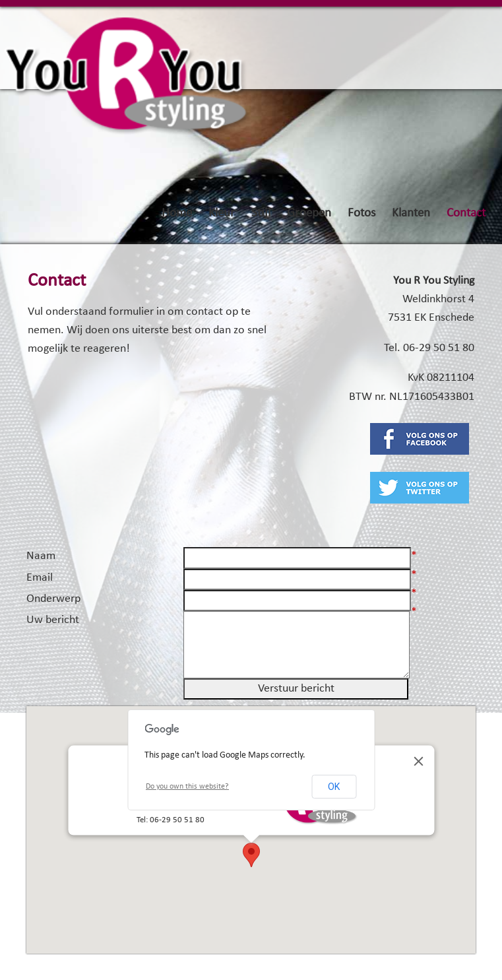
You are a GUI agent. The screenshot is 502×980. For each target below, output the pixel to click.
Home (177, 213)
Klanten (411, 213)
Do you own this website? (187, 787)
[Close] (418, 761)
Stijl (261, 213)
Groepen (309, 213)
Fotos (361, 213)
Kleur (222, 213)
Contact (466, 213)
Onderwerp (53, 599)
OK (334, 787)
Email (40, 578)
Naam (41, 556)
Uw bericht (53, 620)
